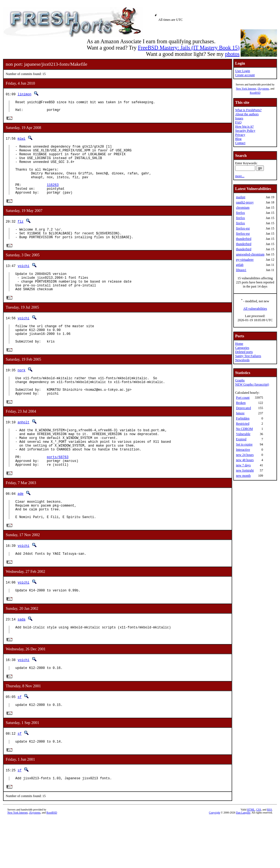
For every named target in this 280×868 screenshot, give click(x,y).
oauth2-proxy (245, 202)
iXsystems (263, 89)
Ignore (240, 413)
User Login (243, 71)
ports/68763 (58, 492)
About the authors (247, 114)
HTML (251, 859)
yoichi (23, 282)
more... (240, 176)
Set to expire (244, 444)
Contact (240, 143)
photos (232, 54)
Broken (241, 403)
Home (239, 344)
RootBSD (255, 93)
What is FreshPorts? (248, 110)
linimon (24, 94)
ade (21, 531)
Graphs (240, 380)
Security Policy (245, 131)
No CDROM (244, 429)
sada (21, 663)
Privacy (240, 135)
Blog (238, 139)
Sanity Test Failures (248, 356)
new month (243, 476)
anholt (23, 451)
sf (19, 743)
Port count (243, 398)
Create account (245, 75)
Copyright (215, 862)
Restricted (243, 424)
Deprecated (243, 408)
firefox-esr (243, 228)
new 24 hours (245, 455)
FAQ (238, 122)
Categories (242, 348)
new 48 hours (245, 460)
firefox (240, 213)
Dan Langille (243, 862)
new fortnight (245, 470)
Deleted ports (244, 352)
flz (21, 235)
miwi (21, 141)
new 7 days (243, 465)
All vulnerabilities (255, 309)
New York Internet (246, 89)
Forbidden (243, 418)
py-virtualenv (245, 260)
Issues (239, 118)
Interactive (243, 450)
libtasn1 (241, 270)
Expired (241, 439)
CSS (259, 859)
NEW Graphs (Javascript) (252, 384)
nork (21, 395)
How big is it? (244, 127)
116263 (53, 196)
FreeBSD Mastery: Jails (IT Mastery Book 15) (189, 48)
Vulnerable (243, 434)
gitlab (240, 265)
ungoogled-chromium (250, 254)
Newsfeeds (242, 360)
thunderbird (244, 239)
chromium (243, 208)
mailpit (241, 197)
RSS (270, 859)
